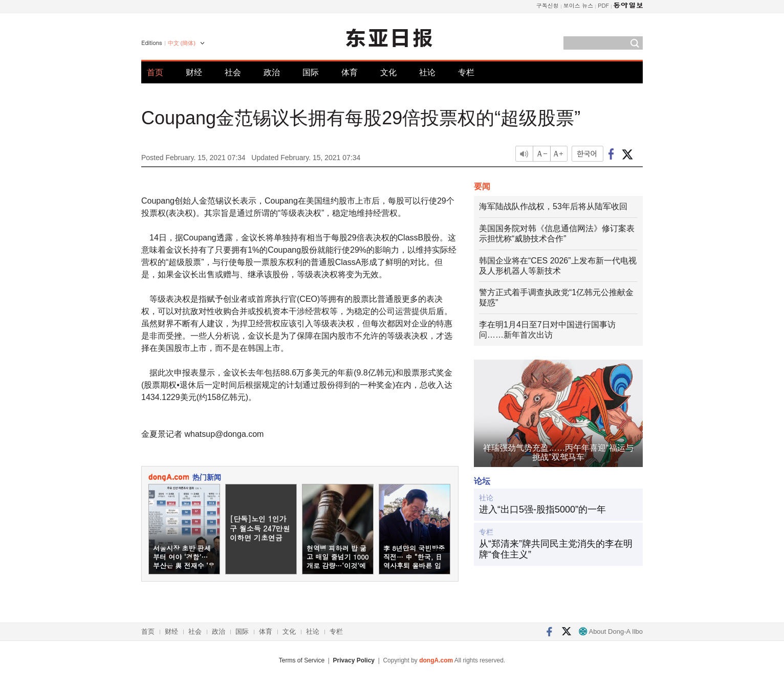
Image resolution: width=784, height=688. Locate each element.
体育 (350, 72)
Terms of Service (302, 660)
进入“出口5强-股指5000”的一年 (542, 509)
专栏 (466, 72)
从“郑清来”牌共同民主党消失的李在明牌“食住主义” (556, 549)
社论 (427, 72)
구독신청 (548, 5)
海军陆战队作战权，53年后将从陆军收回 (553, 206)
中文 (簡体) (182, 43)
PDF (603, 5)
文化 (388, 72)
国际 (311, 72)
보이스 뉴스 (579, 5)
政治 (272, 72)
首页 (155, 72)
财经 (194, 72)
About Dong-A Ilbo (611, 631)
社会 (233, 72)
